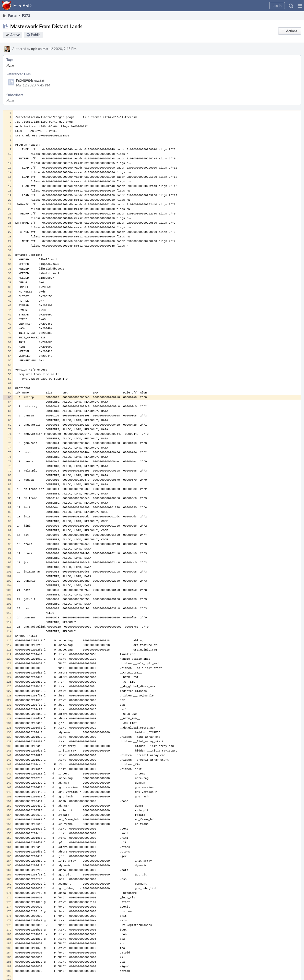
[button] (300, 6)
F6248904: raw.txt (30, 81)
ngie (34, 49)
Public (36, 35)
